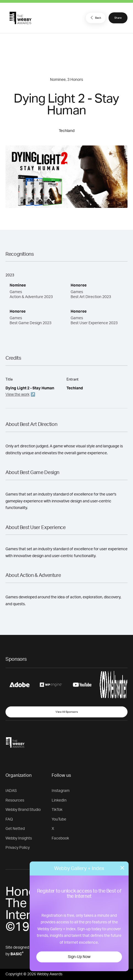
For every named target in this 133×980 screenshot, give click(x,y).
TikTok (57, 810)
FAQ (9, 819)
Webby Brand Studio (23, 810)
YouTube (59, 819)
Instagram (61, 791)
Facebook (60, 838)
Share (118, 18)
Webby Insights (19, 838)
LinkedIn (59, 800)
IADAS (11, 791)
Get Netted (15, 829)
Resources (15, 800)
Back (95, 18)
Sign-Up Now (79, 957)
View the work (17, 395)
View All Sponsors (67, 712)
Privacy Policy (18, 848)
